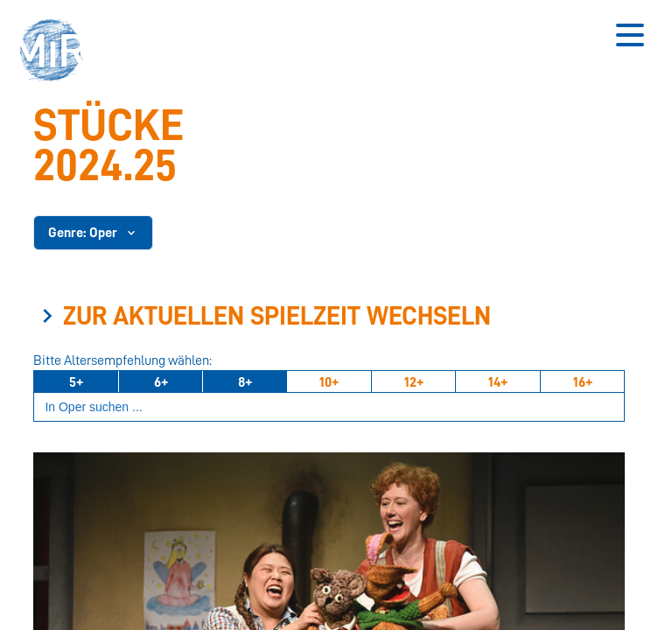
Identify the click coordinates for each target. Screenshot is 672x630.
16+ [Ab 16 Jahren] (583, 382)
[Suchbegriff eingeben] (329, 407)
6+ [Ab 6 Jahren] (161, 382)
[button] (57, 52)
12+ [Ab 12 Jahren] (414, 382)
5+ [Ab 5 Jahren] (76, 382)
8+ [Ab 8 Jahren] (245, 382)
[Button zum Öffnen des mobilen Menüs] (630, 35)
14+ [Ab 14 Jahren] (498, 382)
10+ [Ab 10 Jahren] (329, 382)
